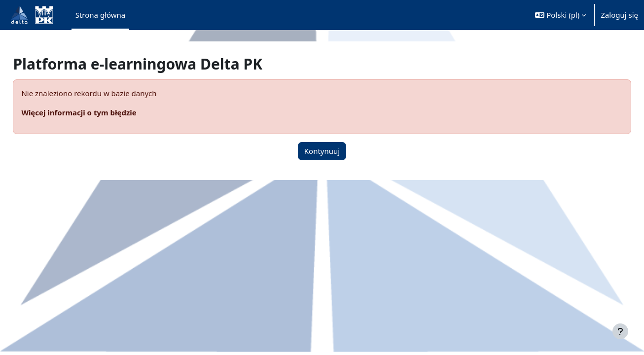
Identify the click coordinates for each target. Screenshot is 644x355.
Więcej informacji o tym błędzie (101, 112)
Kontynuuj (322, 151)
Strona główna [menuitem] (101, 15)
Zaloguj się (619, 15)
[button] (560, 15)
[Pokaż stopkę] (620, 331)
